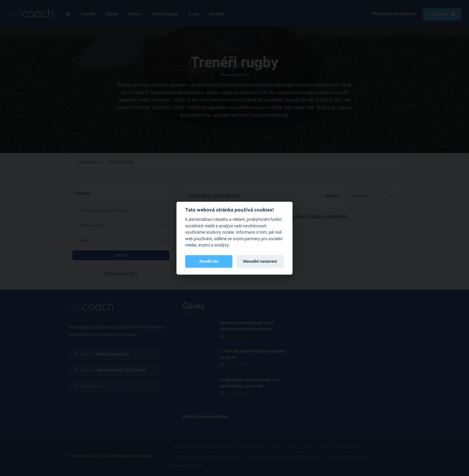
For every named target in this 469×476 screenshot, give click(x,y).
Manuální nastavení (260, 261)
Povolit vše (209, 261)
